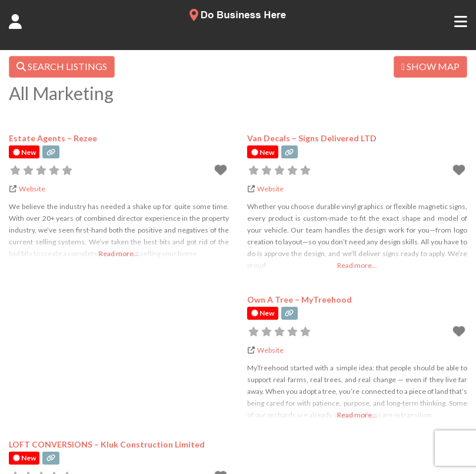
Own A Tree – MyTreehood (299, 299)
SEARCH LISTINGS (62, 66)
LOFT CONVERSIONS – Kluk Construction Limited (107, 444)
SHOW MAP (430, 66)
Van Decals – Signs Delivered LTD (312, 138)
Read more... (119, 253)
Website (32, 189)
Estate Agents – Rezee (53, 138)
